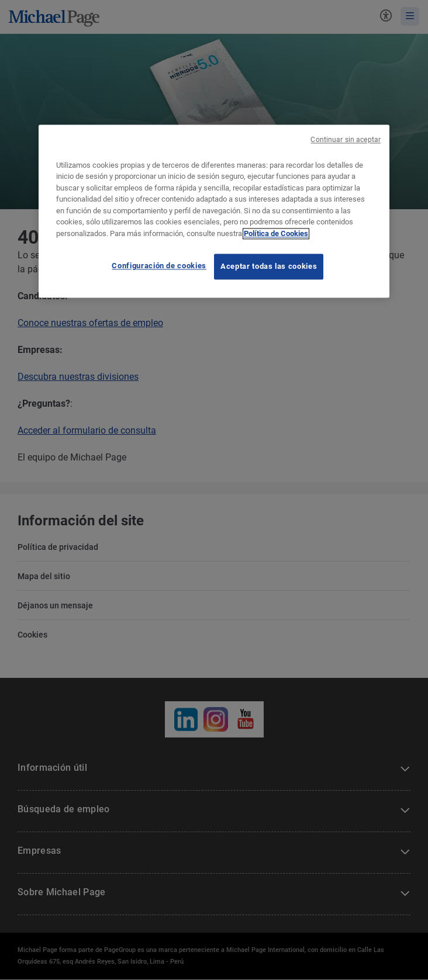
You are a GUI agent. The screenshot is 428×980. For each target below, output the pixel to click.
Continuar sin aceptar (346, 140)
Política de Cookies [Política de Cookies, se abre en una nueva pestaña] (276, 233)
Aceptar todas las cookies (269, 267)
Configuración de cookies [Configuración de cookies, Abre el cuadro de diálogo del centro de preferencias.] (159, 266)
